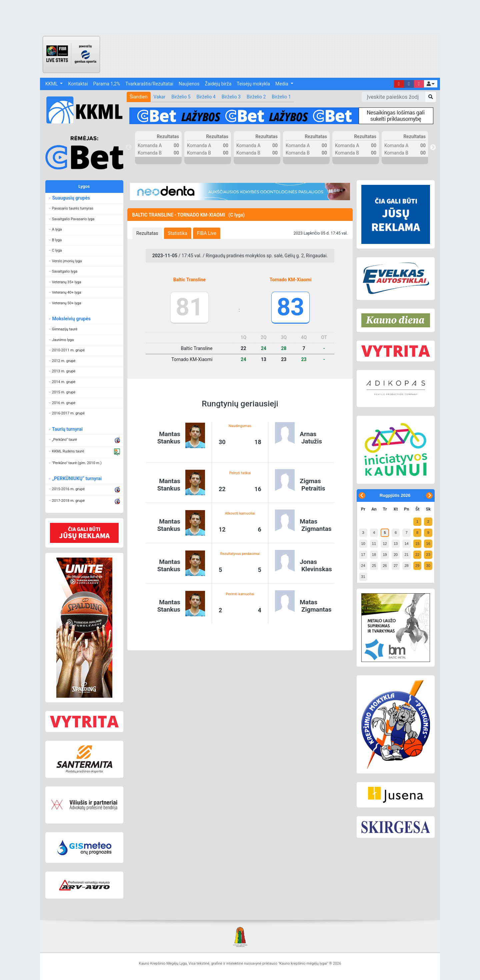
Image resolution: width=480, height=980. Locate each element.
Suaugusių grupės (71, 198)
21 (406, 555)
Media (282, 84)
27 (396, 566)
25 (374, 566)
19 (385, 555)
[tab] (147, 233)
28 (406, 566)
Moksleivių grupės (71, 319)
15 (417, 544)
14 (406, 544)
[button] (431, 84)
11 (374, 544)
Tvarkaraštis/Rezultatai (149, 84)
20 (396, 555)
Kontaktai (78, 84)
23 (428, 555)
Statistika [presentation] (178, 233)
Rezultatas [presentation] (147, 233)
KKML (52, 84)
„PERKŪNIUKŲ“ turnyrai (77, 478)
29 (417, 566)
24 (363, 566)
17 (363, 555)
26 (385, 566)
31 (363, 577)
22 (417, 555)
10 (363, 544)
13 (396, 544)
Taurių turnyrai (67, 429)
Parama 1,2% (107, 84)
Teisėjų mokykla (253, 84)
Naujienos (189, 84)
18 (374, 555)
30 (428, 566)
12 (385, 544)
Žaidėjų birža (218, 84)
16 (428, 544)
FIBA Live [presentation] (207, 233)
